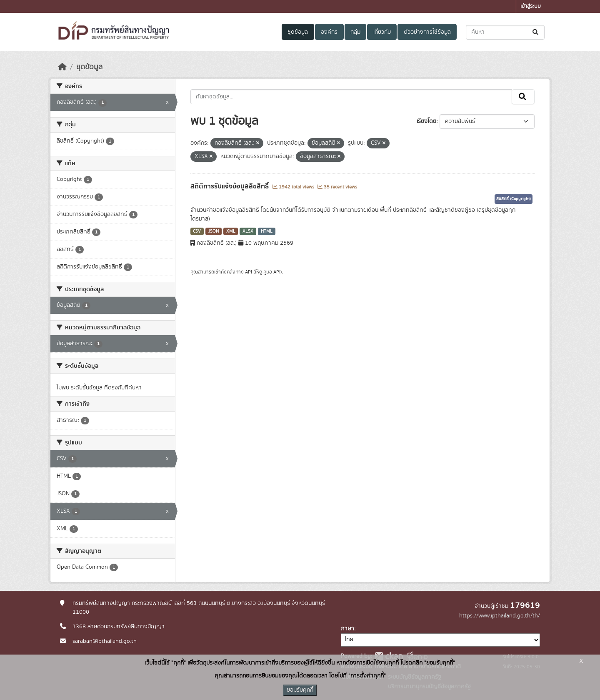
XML (231, 231)
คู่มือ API (272, 272)
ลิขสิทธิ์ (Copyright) (514, 199)
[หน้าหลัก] (62, 67)
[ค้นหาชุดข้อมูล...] (505, 32)
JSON (214, 231)
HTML (267, 231)
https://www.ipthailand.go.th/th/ (500, 616)
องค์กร (329, 32)
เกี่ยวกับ (382, 32)
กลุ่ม (355, 32)
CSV (197, 231)
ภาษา (347, 629)
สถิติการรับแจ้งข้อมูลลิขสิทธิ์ (230, 186)
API (249, 272)
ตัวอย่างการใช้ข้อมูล (427, 32)
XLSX (248, 231)
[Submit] (536, 32)
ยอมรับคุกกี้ (300, 690)
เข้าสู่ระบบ (531, 6)
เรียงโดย (426, 121)
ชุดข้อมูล (298, 32)
